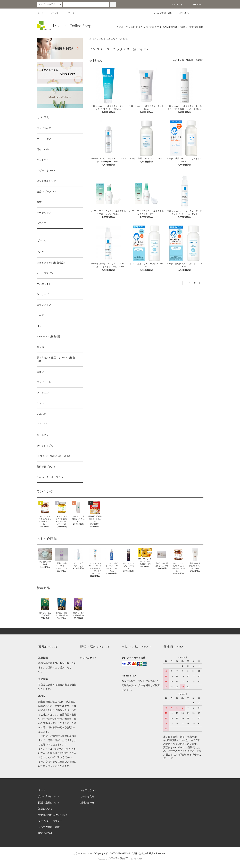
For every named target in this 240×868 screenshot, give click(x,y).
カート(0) (195, 5)
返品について (45, 809)
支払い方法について (49, 796)
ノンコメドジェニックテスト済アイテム (112, 39)
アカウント (175, 5)
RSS (41, 833)
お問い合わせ (183, 13)
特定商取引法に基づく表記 (53, 815)
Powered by (120, 859)
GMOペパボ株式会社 (133, 853)
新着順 (199, 60)
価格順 (189, 60)
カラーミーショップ (84, 853)
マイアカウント (88, 790)
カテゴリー (53, 13)
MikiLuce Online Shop (72, 26)
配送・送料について (49, 803)
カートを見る (87, 796)
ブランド (69, 13)
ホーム (41, 13)
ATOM (48, 833)
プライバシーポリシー (50, 821)
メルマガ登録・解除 (161, 13)
